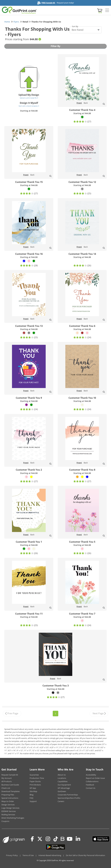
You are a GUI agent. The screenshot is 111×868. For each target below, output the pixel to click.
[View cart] (99, 11)
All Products (7, 781)
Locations (62, 778)
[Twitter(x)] (40, 839)
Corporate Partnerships (68, 795)
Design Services (8, 805)
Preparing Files (8, 795)
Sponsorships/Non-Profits (69, 798)
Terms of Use (28, 855)
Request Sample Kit (10, 775)
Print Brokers (35, 785)
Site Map (33, 791)
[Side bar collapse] (107, 11)
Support (33, 801)
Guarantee (34, 775)
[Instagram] (48, 839)
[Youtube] (70, 839)
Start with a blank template (29, 106)
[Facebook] (32, 839)
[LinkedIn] (78, 839)
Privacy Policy (12, 855)
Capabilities (63, 781)
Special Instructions (10, 798)
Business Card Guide (10, 785)
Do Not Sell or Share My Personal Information (85, 855)
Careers (61, 801)
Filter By (55, 46)
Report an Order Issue (95, 778)
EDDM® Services (9, 811)
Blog (32, 795)
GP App (33, 788)
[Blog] (62, 839)
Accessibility (91, 775)
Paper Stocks (35, 781)
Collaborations (92, 781)
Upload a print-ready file (29, 98)
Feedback (90, 785)
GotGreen (62, 791)
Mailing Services (8, 815)
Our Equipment (64, 785)
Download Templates (11, 791)
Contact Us (91, 788)
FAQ (31, 798)
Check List (6, 788)
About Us (62, 775)
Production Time (37, 778)
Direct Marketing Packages (13, 818)
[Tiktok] (56, 839)
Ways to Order (8, 801)
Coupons (5, 821)
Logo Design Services (10, 808)
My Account (7, 778)
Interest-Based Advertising (50, 855)
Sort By (75, 26)
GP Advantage (64, 788)
